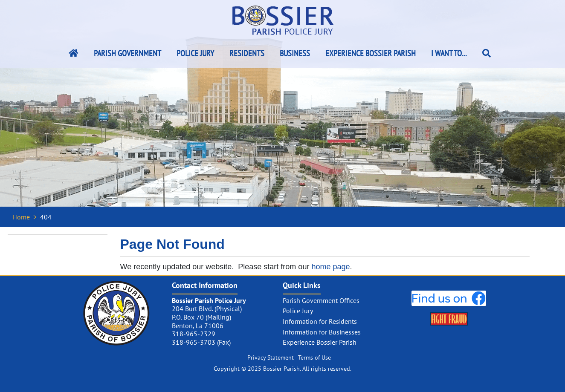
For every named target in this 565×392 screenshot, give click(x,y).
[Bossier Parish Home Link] (74, 53)
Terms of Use (314, 357)
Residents (247, 53)
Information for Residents (320, 321)
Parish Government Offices (321, 300)
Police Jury (195, 53)
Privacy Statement (271, 357)
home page (330, 267)
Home (21, 217)
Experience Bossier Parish (371, 53)
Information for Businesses (322, 332)
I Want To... (449, 53)
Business (295, 53)
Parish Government (127, 53)
